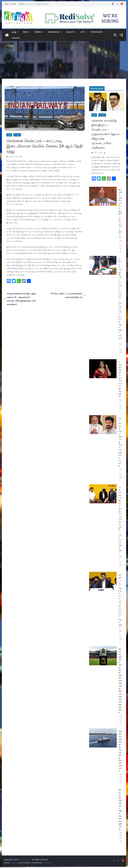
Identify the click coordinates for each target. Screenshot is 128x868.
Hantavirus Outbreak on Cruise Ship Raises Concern (120, 751)
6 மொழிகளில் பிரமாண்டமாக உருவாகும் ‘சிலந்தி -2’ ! (120, 379)
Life (82, 32)
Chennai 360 (54, 32)
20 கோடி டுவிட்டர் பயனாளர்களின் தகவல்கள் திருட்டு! (68, 295)
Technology (97, 32)
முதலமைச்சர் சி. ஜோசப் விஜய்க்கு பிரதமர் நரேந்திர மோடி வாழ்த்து (120, 442)
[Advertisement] (64, 60)
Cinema (38, 32)
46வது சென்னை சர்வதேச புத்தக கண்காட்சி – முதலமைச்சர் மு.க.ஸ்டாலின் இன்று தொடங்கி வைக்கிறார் (20, 299)
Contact (16, 38)
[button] (17, 32)
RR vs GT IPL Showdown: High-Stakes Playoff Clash (120, 809)
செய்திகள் (17, 135)
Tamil (9, 135)
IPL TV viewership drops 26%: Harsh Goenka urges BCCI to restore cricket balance (120, 681)
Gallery (70, 32)
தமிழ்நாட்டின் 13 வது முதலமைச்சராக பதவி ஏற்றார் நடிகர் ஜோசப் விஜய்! (120, 601)
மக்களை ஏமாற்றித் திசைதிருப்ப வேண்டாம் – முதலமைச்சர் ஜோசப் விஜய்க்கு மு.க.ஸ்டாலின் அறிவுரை (106, 134)
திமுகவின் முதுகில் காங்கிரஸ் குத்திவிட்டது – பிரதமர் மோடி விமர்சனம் (120, 213)
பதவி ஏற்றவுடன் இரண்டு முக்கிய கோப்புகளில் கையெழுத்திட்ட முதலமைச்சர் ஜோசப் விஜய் (120, 520)
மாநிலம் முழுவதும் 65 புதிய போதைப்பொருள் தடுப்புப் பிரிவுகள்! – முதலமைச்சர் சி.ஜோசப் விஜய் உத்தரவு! (120, 300)
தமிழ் (14, 32)
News (25, 32)
